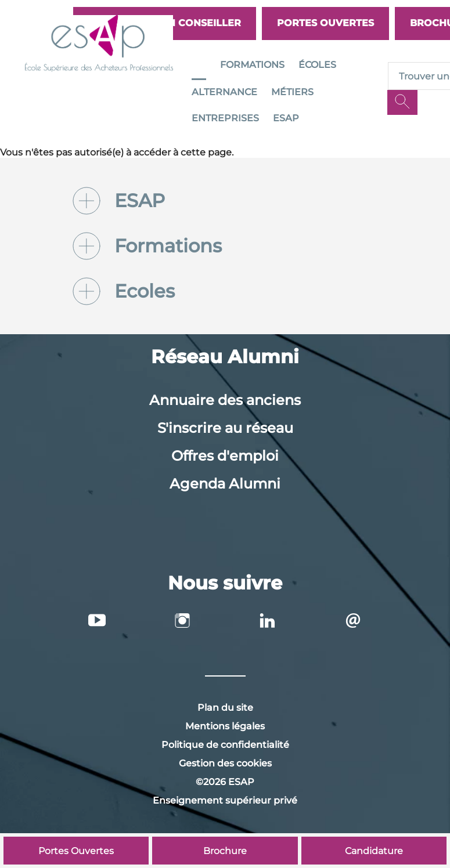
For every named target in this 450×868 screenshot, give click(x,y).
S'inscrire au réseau (225, 428)
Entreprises (225, 118)
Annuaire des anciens (225, 400)
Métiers (292, 92)
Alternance (224, 92)
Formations (252, 65)
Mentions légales (225, 726)
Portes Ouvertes (325, 23)
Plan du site (225, 708)
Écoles (317, 65)
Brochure (225, 851)
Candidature (374, 851)
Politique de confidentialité (225, 745)
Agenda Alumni (225, 484)
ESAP (286, 118)
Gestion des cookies (225, 763)
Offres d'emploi (225, 456)
